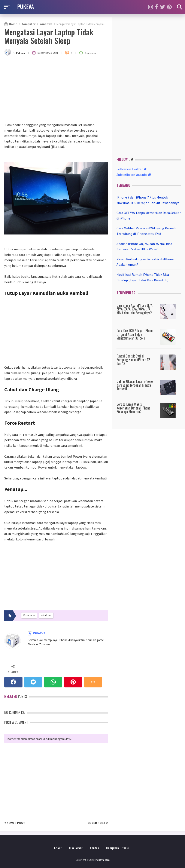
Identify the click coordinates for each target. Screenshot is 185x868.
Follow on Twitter (132, 169)
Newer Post (15, 823)
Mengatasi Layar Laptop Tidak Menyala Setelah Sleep (49, 36)
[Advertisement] (56, 90)
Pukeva (39, 633)
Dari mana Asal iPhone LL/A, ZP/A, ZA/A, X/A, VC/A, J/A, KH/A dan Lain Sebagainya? (135, 309)
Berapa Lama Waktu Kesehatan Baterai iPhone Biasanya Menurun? (133, 408)
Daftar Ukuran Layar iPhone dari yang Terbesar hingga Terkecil (135, 385)
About (58, 848)
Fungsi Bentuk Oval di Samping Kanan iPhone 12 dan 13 (133, 360)
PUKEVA (25, 6)
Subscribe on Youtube (134, 175)
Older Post (98, 823)
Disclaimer (76, 848)
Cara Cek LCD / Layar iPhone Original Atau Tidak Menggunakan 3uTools (135, 334)
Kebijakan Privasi (117, 848)
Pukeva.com (103, 860)
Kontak (94, 848)
